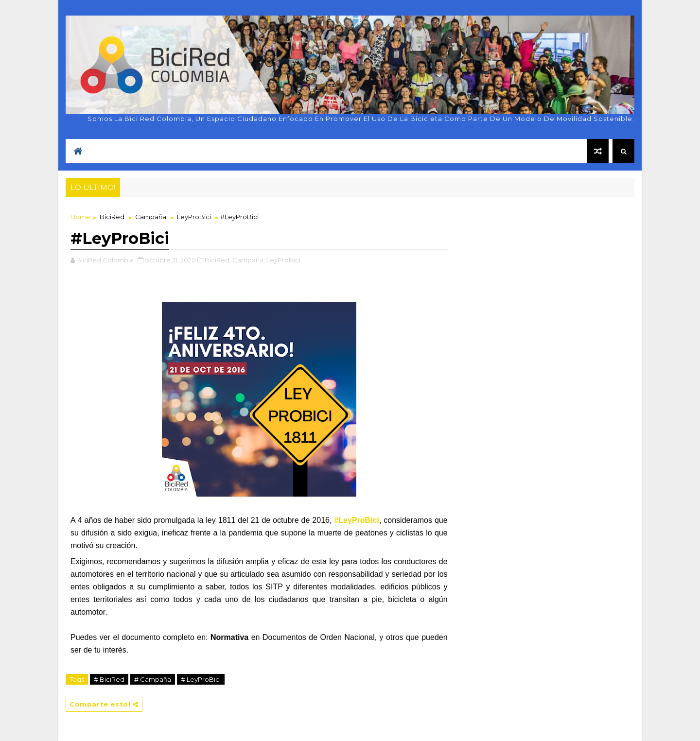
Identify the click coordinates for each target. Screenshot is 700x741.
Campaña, (249, 260)
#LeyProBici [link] (356, 520)
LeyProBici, (284, 260)
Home (80, 217)
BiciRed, (218, 260)
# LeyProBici (201, 679)
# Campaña (153, 679)
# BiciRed (109, 679)
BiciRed (112, 217)
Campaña (151, 217)
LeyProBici (194, 217)
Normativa (229, 637)
